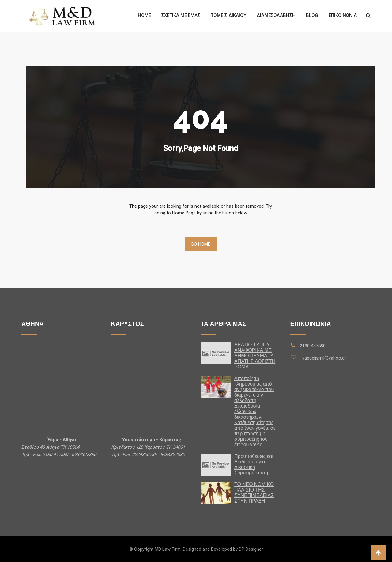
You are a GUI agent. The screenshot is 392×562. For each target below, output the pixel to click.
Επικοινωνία (343, 15)
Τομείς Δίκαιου (228, 15)
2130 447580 (313, 346)
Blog (312, 15)
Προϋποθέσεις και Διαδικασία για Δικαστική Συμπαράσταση (254, 464)
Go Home (201, 244)
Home (144, 15)
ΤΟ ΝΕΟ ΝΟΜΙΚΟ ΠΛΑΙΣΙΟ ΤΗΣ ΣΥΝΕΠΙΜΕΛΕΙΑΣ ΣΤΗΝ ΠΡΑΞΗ (254, 493)
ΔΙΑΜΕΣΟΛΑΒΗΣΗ (276, 15)
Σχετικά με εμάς (181, 15)
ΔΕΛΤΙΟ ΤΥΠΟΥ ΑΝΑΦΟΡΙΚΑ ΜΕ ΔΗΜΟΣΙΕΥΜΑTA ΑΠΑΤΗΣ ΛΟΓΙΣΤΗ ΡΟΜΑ (255, 356)
